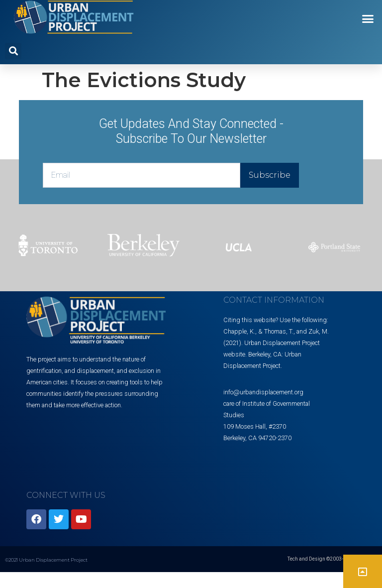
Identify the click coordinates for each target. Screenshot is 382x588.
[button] (368, 19)
